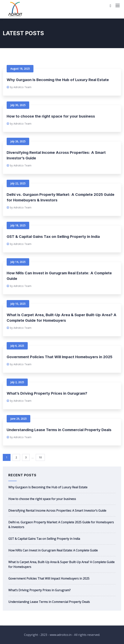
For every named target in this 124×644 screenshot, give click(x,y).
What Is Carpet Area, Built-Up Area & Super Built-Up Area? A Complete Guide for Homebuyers (61, 564)
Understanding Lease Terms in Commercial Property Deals (59, 430)
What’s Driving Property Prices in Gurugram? (47, 393)
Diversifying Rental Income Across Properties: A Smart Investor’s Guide (57, 511)
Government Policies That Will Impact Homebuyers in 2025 (60, 357)
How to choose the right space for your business (51, 116)
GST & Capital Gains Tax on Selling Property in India (53, 237)
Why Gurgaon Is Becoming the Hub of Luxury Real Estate (58, 80)
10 (40, 457)
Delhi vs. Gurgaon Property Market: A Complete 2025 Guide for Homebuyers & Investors (61, 525)
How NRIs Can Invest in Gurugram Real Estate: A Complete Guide (53, 550)
